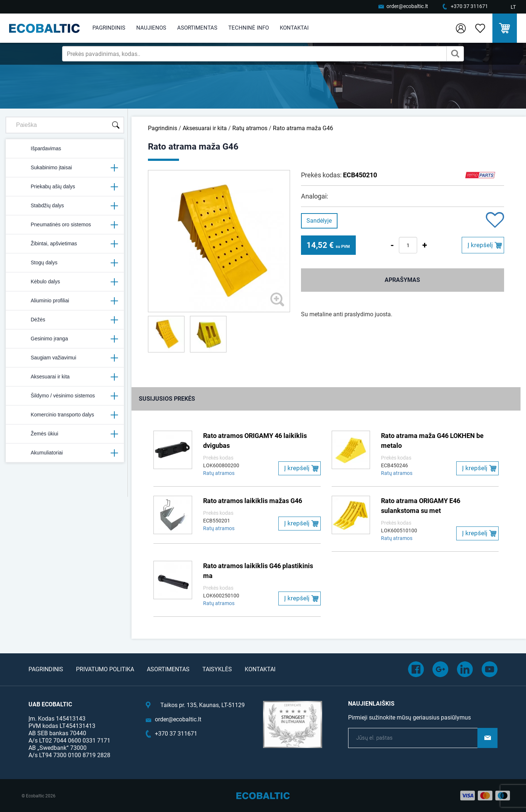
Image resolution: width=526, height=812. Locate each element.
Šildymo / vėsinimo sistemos (65, 396)
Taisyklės (217, 669)
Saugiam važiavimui (65, 358)
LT (513, 7)
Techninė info (249, 28)
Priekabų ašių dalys (65, 187)
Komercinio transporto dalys (65, 415)
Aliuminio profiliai (65, 301)
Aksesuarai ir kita (65, 377)
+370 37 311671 (469, 6)
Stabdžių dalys (65, 206)
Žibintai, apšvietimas (65, 244)
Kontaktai (294, 28)
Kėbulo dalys (65, 282)
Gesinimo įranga (65, 339)
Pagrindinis (109, 28)
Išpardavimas (36, 149)
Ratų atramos (250, 128)
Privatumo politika (105, 669)
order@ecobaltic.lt (407, 6)
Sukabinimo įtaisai (65, 168)
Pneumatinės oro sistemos (65, 225)
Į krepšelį (480, 245)
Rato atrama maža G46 (303, 128)
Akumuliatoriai (65, 453)
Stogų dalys (65, 263)
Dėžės (65, 320)
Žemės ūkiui (65, 434)
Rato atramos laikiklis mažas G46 (253, 501)
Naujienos (151, 28)
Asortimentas (197, 28)
